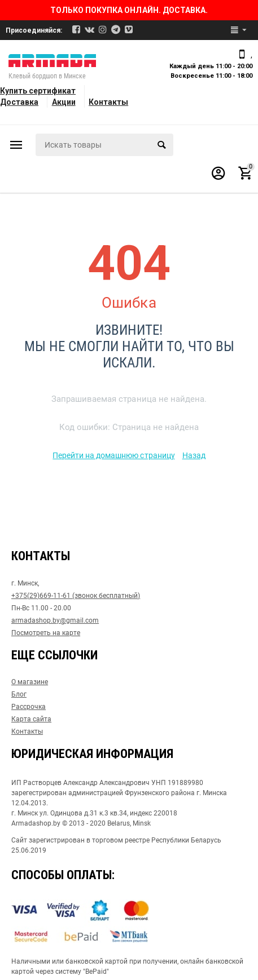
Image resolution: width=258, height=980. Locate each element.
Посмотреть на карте (46, 633)
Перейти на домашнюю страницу (113, 455)
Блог (19, 694)
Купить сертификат (38, 91)
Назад (194, 455)
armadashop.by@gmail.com (55, 620)
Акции (64, 102)
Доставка (19, 102)
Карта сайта (31, 719)
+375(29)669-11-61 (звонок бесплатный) (76, 596)
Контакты (108, 102)
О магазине (30, 682)
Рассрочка (29, 707)
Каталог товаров (16, 145)
